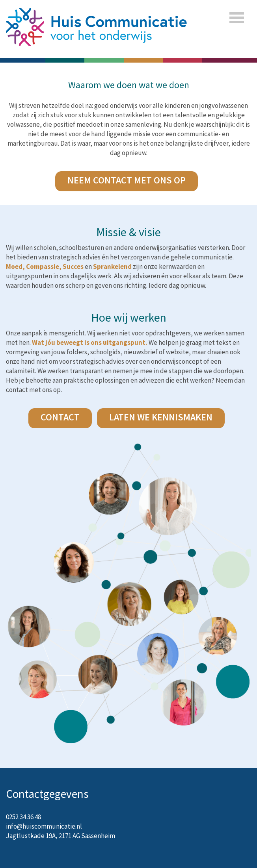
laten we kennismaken (161, 417)
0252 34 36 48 (23, 817)
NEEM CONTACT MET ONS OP (127, 180)
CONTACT (60, 417)
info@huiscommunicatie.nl (44, 826)
